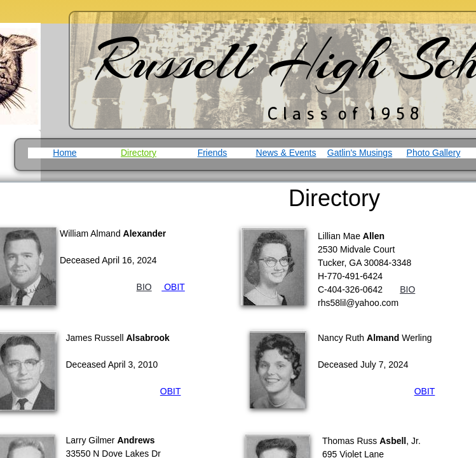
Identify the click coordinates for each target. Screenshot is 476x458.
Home (65, 153)
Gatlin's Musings (360, 153)
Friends (213, 153)
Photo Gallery (434, 153)
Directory (139, 153)
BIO (407, 289)
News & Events (286, 153)
